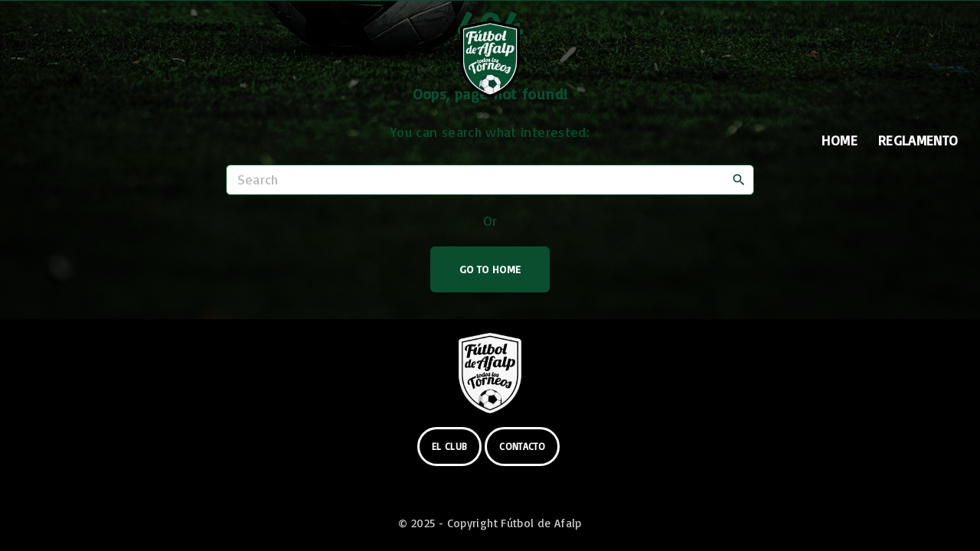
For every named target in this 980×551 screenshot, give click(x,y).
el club (450, 446)
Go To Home (490, 269)
